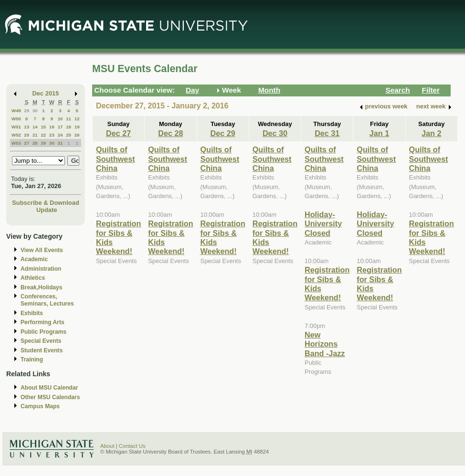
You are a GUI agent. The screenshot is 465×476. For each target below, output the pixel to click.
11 (69, 119)
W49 (16, 111)
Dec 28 (170, 133)
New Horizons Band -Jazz (325, 344)
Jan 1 (379, 133)
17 (60, 127)
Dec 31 (327, 133)
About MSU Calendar (49, 388)
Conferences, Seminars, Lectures (47, 300)
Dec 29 (223, 133)
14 (35, 127)
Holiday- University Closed (323, 224)
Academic (34, 259)
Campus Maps (40, 406)
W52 (16, 135)
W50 (16, 119)
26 (77, 135)
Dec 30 (275, 133)
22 (43, 135)
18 (69, 127)
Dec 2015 (46, 93)
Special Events (41, 341)
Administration (41, 269)
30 (35, 111)
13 (26, 127)
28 (35, 143)
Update (47, 210)
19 (77, 127)
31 (60, 143)
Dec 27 (118, 133)
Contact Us (132, 446)
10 (60, 119)
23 (52, 135)
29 (26, 111)
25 (69, 135)
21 (35, 135)
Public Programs (43, 332)
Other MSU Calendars (50, 397)
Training (32, 360)
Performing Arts (42, 322)
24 (60, 135)
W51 (16, 127)
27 (26, 143)
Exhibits (32, 313)
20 (26, 135)
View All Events (42, 250)
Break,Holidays (42, 287)
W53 (16, 143)
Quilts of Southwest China (116, 159)
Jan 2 (431, 133)
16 (52, 127)
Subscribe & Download (46, 203)
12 (77, 119)
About (107, 446)
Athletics (33, 278)
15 (43, 127)
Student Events (42, 350)
